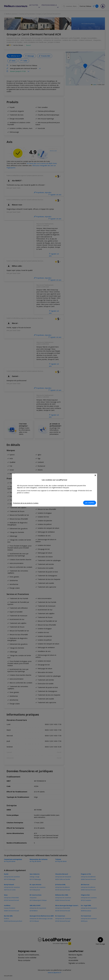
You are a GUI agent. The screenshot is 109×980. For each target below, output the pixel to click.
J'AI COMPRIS (90, 503)
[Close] (95, 475)
